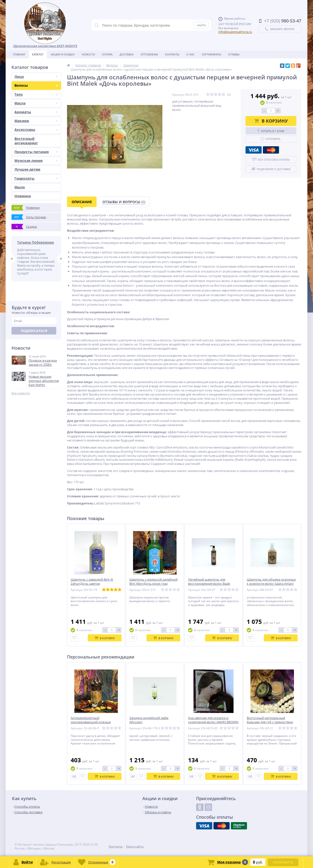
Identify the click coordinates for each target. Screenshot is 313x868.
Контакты (172, 54)
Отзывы (234, 54)
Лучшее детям (27, 169)
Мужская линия (36, 161)
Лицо (36, 77)
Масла (36, 103)
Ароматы (36, 112)
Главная (19, 54)
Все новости (21, 394)
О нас (190, 54)
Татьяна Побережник (36, 242)
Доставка (127, 54)
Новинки (23, 196)
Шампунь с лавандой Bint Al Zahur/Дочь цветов (92, 582)
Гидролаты (36, 178)
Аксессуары (36, 130)
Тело (36, 94)
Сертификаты (211, 54)
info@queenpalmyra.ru (235, 32)
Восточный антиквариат (26, 141)
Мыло (20, 187)
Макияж (36, 121)
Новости (88, 54)
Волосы (36, 85)
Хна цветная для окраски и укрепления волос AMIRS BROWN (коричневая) (213, 722)
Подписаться (34, 331)
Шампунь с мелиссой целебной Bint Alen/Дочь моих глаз (153, 582)
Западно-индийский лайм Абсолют (149, 720)
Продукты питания (36, 152)
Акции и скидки (63, 54)
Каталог (38, 54)
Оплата (107, 54)
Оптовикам (149, 54)
